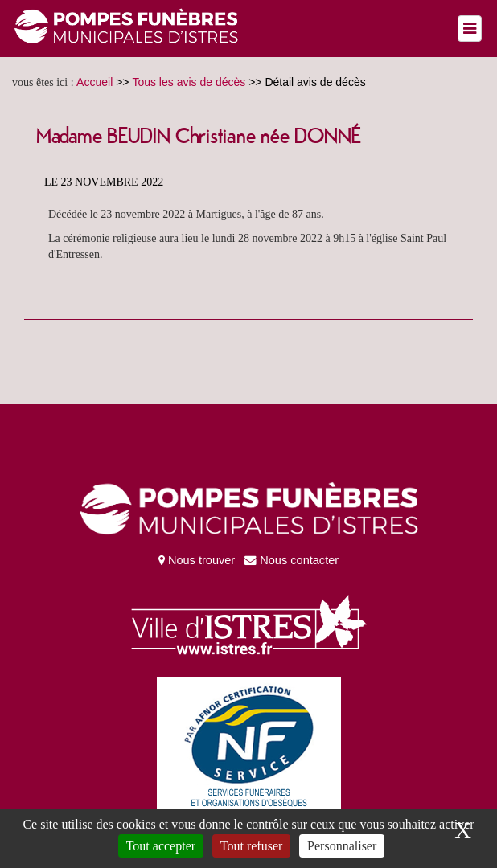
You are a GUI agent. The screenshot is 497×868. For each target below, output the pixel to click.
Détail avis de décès (315, 82)
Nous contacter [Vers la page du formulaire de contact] (288, 560)
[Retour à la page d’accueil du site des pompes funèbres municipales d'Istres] (126, 27)
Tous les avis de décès (189, 82)
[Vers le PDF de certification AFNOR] (249, 743)
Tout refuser (252, 846)
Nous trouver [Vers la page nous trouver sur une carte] (197, 560)
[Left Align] (470, 29)
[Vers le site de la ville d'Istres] (249, 621)
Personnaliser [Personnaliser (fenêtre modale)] (342, 846)
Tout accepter (161, 846)
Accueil (94, 82)
